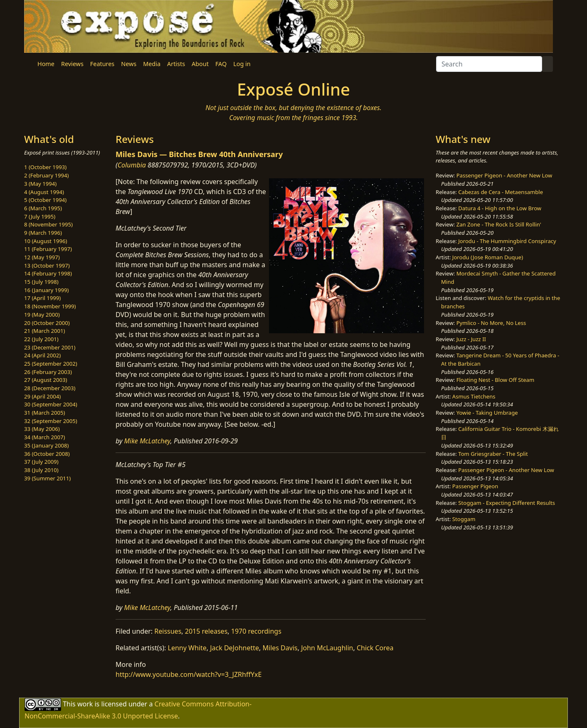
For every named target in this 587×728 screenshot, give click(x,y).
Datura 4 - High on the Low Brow (500, 208)
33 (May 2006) (42, 429)
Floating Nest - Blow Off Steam (495, 380)
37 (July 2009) (41, 462)
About (200, 64)
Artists (176, 64)
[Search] (489, 64)
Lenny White (187, 648)
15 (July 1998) (41, 282)
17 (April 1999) (42, 298)
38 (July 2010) (41, 470)
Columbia (132, 165)
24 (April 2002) (42, 355)
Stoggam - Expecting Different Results (507, 503)
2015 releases (206, 631)
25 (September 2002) (51, 364)
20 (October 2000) (47, 323)
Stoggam (464, 519)
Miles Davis (280, 648)
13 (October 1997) (47, 266)
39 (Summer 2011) (47, 478)
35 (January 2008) (46, 445)
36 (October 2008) (47, 454)
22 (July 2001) (41, 339)
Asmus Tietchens (474, 396)
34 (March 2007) (44, 437)
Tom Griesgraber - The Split (493, 454)
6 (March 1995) (43, 208)
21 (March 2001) (44, 331)
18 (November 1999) (50, 306)
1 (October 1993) (45, 167)
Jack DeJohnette (234, 648)
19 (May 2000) (42, 315)
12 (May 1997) (42, 257)
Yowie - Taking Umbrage (487, 413)
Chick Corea (375, 648)
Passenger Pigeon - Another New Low (504, 175)
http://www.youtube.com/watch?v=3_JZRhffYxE (189, 674)
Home (46, 64)
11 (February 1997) (48, 249)
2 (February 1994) (46, 175)
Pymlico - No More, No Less (491, 323)
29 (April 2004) (42, 396)
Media (152, 64)
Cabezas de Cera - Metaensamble (501, 192)
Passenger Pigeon (475, 486)
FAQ (221, 64)
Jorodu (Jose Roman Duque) (488, 257)
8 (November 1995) (48, 224)
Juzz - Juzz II (471, 339)
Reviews (72, 64)
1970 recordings (256, 631)
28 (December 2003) (50, 388)
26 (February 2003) (48, 372)
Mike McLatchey (147, 441)
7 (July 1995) (40, 216)
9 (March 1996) (43, 233)
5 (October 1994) (45, 200)
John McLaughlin (327, 648)
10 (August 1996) (46, 241)
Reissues (168, 631)
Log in (242, 64)
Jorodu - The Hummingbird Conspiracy (507, 241)
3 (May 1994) (40, 184)
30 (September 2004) (51, 404)
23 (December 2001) (50, 347)
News (129, 64)
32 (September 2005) (51, 421)
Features (102, 64)
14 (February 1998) (48, 273)
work (85, 704)
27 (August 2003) (46, 380)
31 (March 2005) (44, 413)
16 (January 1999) (46, 290)
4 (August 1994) (44, 192)
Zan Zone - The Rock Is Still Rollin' (499, 224)
